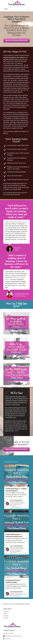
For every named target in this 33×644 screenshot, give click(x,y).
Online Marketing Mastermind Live (17, 222)
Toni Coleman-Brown (16, 500)
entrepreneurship (19, 502)
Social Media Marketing (15, 507)
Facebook (6, 611)
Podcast (12, 504)
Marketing (23, 503)
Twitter (5, 614)
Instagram (6, 616)
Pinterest (6, 618)
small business (18, 504)
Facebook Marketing (15, 503)
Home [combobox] (6, 9)
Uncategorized (14, 553)
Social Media (13, 506)
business (12, 502)
